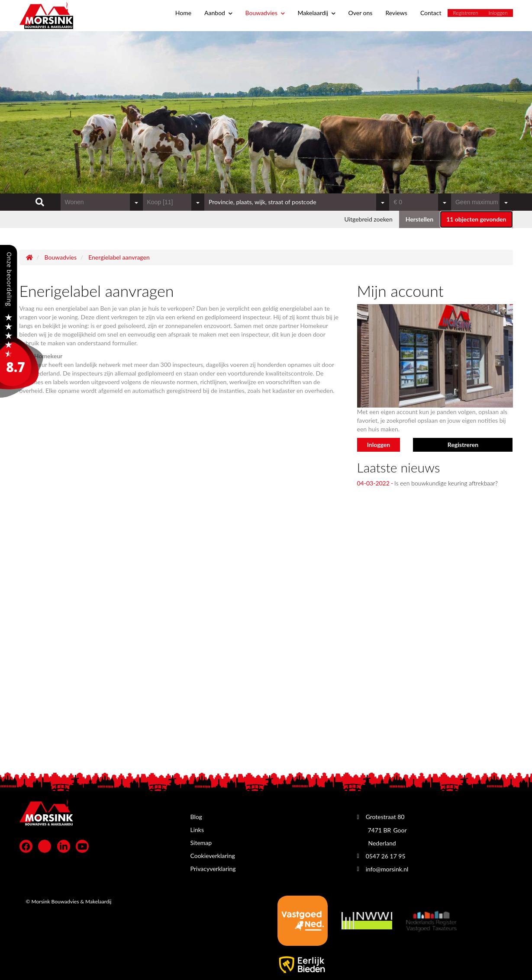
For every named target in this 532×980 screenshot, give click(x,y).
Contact (431, 13)
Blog (196, 817)
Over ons (361, 13)
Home (183, 13)
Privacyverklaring (213, 869)
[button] (476, 219)
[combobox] (102, 202)
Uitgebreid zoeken (368, 219)
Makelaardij (317, 13)
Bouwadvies (265, 13)
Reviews (396, 13)
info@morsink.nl (387, 869)
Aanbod (218, 13)
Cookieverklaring (213, 856)
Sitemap (201, 843)
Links (197, 830)
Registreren (465, 13)
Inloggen (498, 13)
